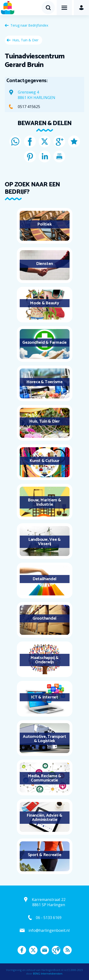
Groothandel (44, 618)
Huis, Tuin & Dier (25, 40)
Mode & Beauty (44, 303)
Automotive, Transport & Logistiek (44, 739)
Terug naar (29, 25)
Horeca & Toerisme (44, 382)
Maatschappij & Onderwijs (44, 660)
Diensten (44, 264)
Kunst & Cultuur (44, 461)
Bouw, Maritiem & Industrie (44, 502)
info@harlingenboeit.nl (49, 930)
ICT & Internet (44, 697)
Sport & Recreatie (45, 855)
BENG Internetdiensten (48, 973)
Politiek (44, 224)
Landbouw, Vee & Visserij (44, 542)
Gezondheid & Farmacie (44, 343)
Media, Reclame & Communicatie (44, 778)
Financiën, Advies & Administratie (44, 818)
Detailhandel (44, 579)
